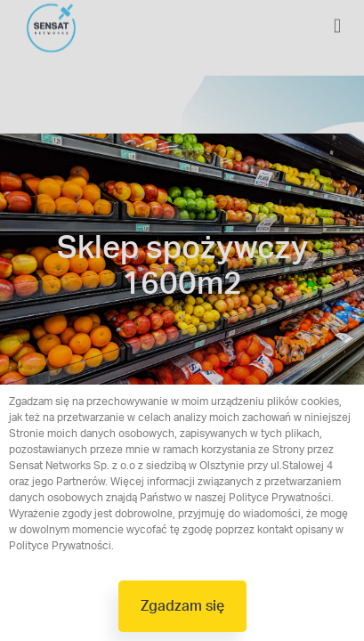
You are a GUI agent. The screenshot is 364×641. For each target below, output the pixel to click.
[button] (182, 606)
